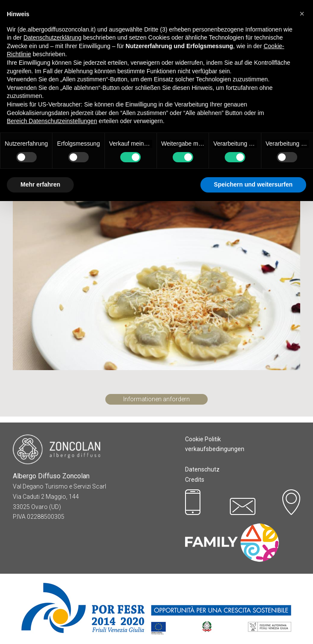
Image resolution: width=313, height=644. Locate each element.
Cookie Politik (203, 439)
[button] (302, 14)
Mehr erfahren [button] (40, 184)
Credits (195, 480)
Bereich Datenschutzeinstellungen (52, 121)
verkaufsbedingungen (215, 449)
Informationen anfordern (156, 399)
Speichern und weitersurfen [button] (253, 184)
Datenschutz (202, 469)
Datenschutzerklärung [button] (52, 37)
